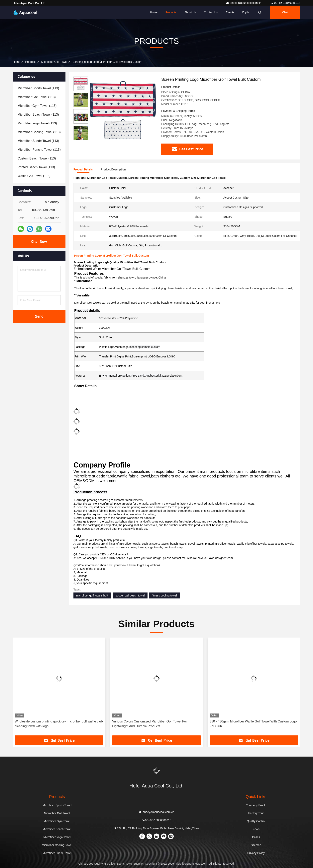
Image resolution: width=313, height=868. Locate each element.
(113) (38, 88)
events (230, 12)
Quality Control (256, 821)
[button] (81, 138)
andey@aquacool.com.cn (244, 3)
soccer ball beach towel (130, 595)
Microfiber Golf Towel (54, 62)
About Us (190, 12)
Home (154, 12)
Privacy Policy (256, 853)
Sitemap (256, 845)
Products (171, 12)
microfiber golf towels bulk (92, 595)
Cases (256, 837)
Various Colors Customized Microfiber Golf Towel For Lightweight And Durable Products (150, 724)
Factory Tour (256, 813)
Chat (285, 12)
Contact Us (211, 12)
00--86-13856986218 (285, 3)
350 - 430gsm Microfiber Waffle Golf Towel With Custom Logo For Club (253, 724)
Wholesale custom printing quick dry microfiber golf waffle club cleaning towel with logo (59, 724)
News (256, 829)
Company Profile (256, 805)
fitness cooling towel (164, 595)
